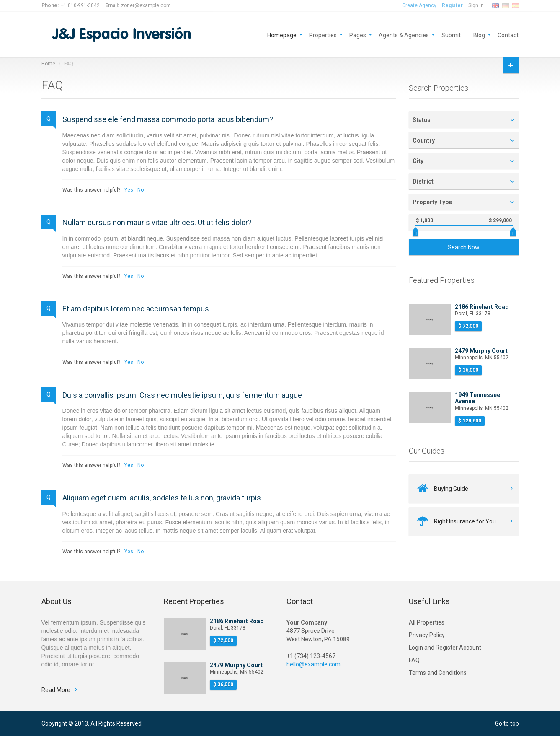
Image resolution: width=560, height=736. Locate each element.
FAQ (414, 660)
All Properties (427, 622)
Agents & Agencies (404, 35)
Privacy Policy (427, 635)
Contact (508, 35)
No (141, 190)
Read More (56, 690)
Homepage (282, 35)
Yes (129, 190)
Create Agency (419, 5)
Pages (358, 35)
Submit (451, 35)
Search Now (464, 247)
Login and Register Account (445, 648)
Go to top (507, 723)
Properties (323, 35)
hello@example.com (314, 664)
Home (48, 64)
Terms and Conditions (438, 673)
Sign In (476, 5)
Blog (479, 35)
